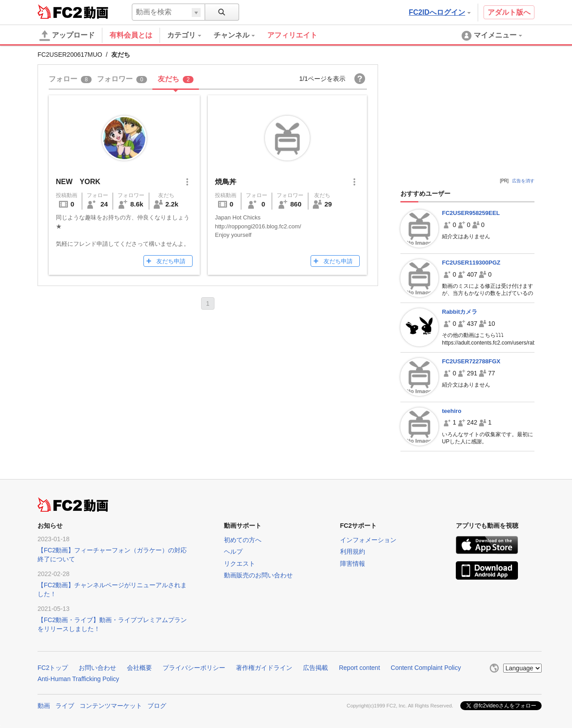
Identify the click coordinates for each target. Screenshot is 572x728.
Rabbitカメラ (460, 312)
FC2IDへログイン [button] (440, 12)
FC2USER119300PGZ (471, 263)
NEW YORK (78, 182)
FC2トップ (53, 668)
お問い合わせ (97, 668)
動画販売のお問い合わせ (258, 575)
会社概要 (139, 668)
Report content (359, 668)
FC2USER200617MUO (70, 55)
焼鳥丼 (226, 182)
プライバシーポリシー (194, 668)
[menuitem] (190, 35)
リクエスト (240, 564)
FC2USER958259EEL (471, 213)
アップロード (67, 36)
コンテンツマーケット (111, 706)
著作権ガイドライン (264, 668)
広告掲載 (315, 668)
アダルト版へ (509, 12)
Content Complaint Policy (426, 668)
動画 (44, 706)
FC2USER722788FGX (471, 361)
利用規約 (353, 551)
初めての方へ (243, 540)
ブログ (157, 706)
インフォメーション (368, 540)
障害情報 (353, 564)
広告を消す (523, 181)
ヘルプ (233, 551)
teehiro (452, 411)
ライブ (65, 706)
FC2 (60, 12)
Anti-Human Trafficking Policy (78, 679)
